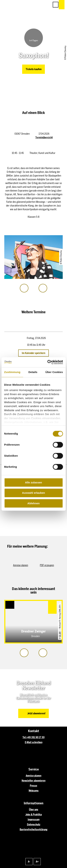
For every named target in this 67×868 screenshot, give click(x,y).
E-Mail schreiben (34, 742)
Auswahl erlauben (33, 493)
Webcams (34, 791)
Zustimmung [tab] (12, 372)
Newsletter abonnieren (33, 781)
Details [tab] (33, 372)
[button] (32, 5)
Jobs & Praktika (34, 815)
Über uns (34, 810)
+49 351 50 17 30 (35, 737)
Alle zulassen (33, 482)
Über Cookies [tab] (54, 372)
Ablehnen (33, 503)
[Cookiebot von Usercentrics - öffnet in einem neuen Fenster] (48, 362)
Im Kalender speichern (33, 353)
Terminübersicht (44, 138)
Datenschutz (34, 825)
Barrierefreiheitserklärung (33, 830)
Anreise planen (33, 776)
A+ (37, 862)
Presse (33, 786)
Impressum (34, 820)
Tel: (24, 737)
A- (29, 862)
